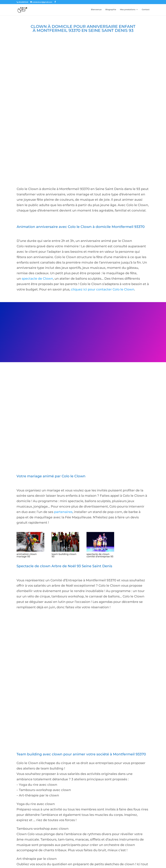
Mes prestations (128, 10)
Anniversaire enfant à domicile (32, 848)
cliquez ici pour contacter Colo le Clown (103, 263)
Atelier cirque (99, 848)
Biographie (111, 10)
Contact (146, 10)
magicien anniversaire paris (39, 863)
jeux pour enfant (22, 863)
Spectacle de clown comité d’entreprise (69, 848)
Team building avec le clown (123, 848)
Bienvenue (96, 10)
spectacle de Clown (37, 253)
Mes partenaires (36, 854)
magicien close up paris (57, 863)
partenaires (63, 486)
